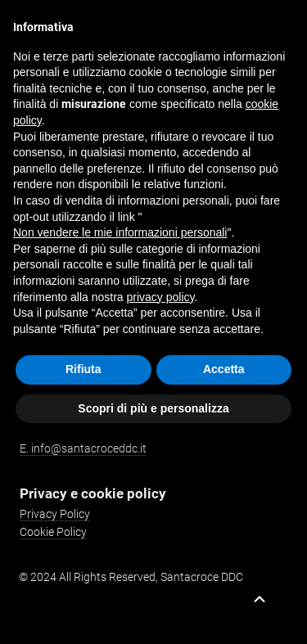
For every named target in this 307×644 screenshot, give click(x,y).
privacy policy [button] (161, 297)
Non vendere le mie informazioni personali (120, 232)
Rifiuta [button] (84, 369)
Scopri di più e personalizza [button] (153, 408)
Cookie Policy (53, 532)
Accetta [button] (224, 369)
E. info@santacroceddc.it (83, 448)
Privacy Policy (55, 514)
